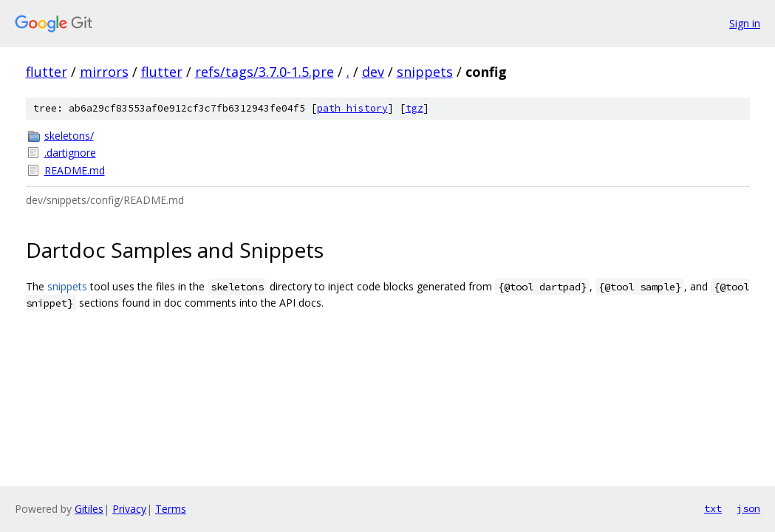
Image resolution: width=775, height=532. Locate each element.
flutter (47, 72)
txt (713, 508)
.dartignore (70, 153)
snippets (425, 72)
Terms (171, 509)
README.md (75, 170)
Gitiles (89, 509)
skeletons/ (69, 136)
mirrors (104, 72)
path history (352, 108)
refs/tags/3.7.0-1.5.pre (264, 72)
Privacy (129, 509)
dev (373, 72)
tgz (414, 108)
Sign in (745, 23)
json (748, 508)
